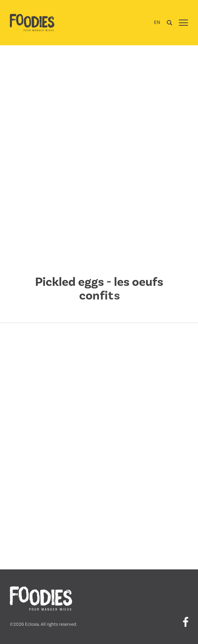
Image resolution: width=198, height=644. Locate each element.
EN (157, 22)
